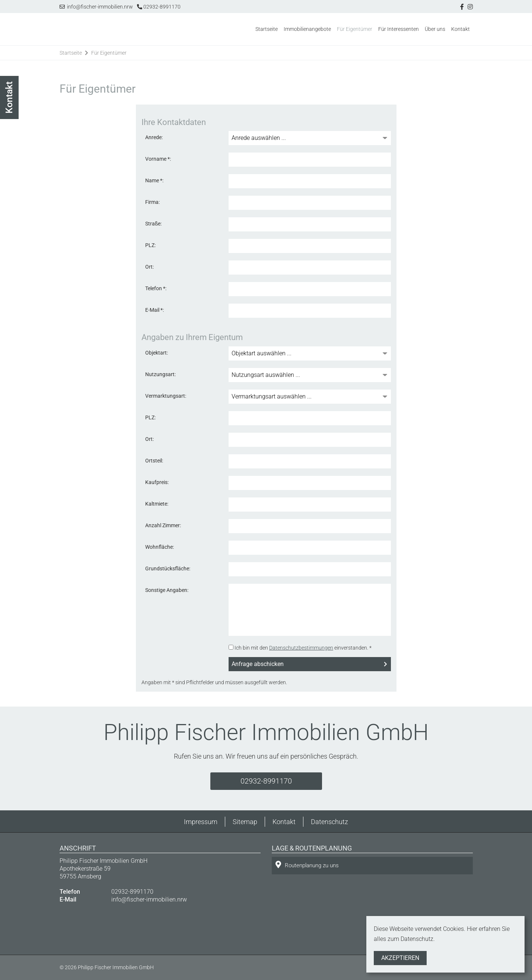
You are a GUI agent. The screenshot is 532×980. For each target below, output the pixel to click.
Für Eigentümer (355, 29)
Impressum (201, 822)
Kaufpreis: (157, 482)
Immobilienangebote (307, 29)
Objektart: (157, 353)
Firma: (152, 202)
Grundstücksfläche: (168, 569)
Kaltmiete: (157, 504)
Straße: (153, 224)
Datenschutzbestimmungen (301, 648)
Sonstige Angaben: (167, 590)
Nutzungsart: (160, 374)
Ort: (149, 267)
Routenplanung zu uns (307, 865)
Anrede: (154, 137)
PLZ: (150, 245)
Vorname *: (158, 159)
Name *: (154, 180)
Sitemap (245, 822)
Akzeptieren (400, 958)
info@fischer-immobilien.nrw (96, 7)
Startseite (267, 29)
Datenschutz (329, 822)
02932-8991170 (159, 7)
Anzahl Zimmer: (163, 525)
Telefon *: (156, 288)
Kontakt (461, 29)
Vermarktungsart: (166, 396)
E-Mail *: (154, 310)
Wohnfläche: (160, 547)
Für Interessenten (399, 29)
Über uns (435, 29)
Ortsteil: (154, 461)
